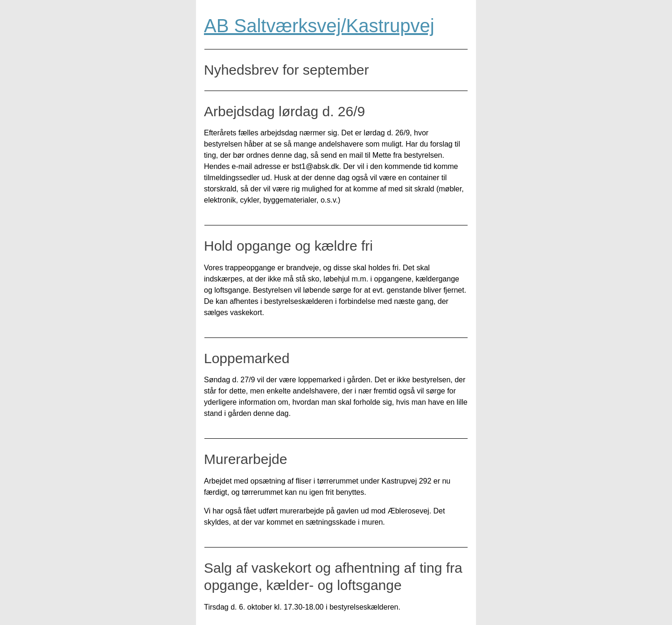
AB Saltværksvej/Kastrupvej (319, 26)
